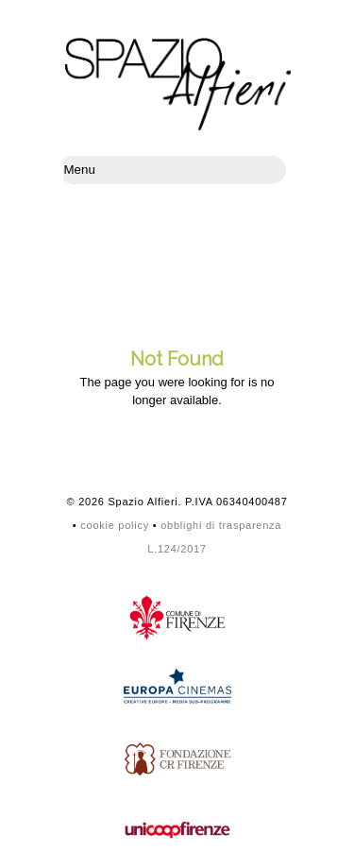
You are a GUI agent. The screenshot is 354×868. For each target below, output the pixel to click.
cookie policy (115, 525)
